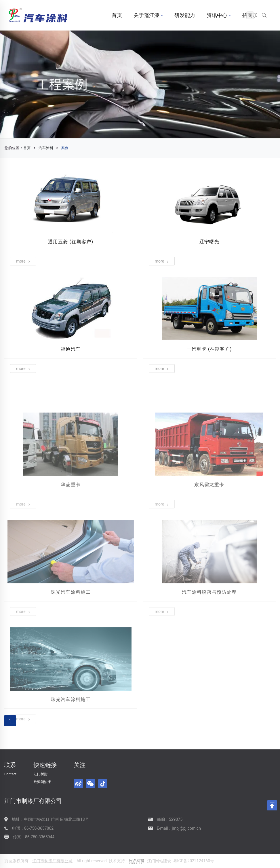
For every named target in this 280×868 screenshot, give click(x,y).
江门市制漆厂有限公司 (52, 861)
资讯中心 (219, 15)
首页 (117, 15)
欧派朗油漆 (42, 782)
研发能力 (185, 15)
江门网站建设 (159, 861)
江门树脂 (41, 774)
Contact (10, 774)
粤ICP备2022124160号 (194, 861)
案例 (65, 148)
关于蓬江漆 (148, 15)
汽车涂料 (46, 148)
